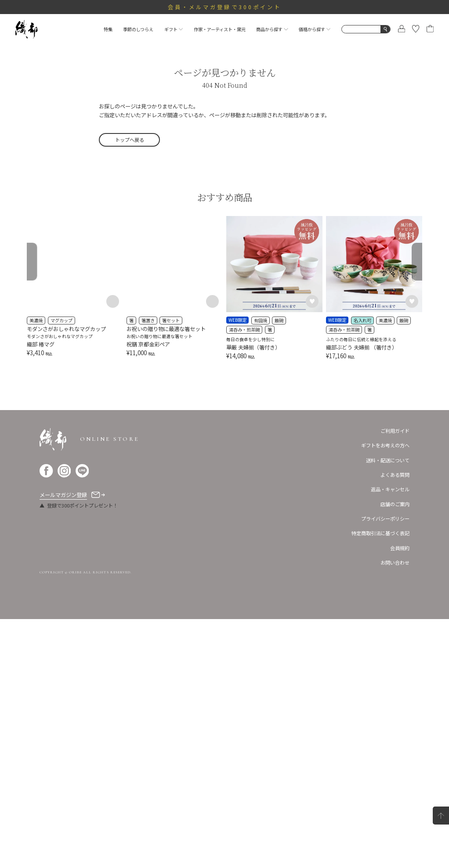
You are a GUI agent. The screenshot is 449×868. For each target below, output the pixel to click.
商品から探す (272, 29)
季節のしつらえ (138, 29)
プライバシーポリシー (385, 767)
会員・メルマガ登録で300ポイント (225, 7)
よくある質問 (395, 723)
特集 (108, 29)
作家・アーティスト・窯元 (220, 29)
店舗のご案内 (395, 753)
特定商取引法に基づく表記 (380, 782)
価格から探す (315, 29)
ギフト (174, 29)
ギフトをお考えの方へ (385, 694)
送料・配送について (388, 709)
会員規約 (400, 796)
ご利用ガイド (395, 679)
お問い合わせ (395, 811)
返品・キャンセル (390, 738)
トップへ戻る (130, 140)
